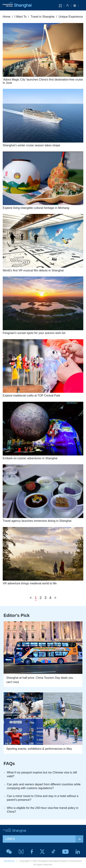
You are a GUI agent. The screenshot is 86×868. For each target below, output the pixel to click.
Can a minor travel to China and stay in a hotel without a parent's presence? (43, 798)
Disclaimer (9, 861)
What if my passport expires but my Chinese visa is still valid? (42, 774)
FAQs (9, 763)
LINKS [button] (44, 839)
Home (7, 17)
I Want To (20, 17)
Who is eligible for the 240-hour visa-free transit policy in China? (43, 810)
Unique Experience (71, 17)
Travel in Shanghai (43, 17)
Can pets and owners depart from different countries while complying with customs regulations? (44, 786)
